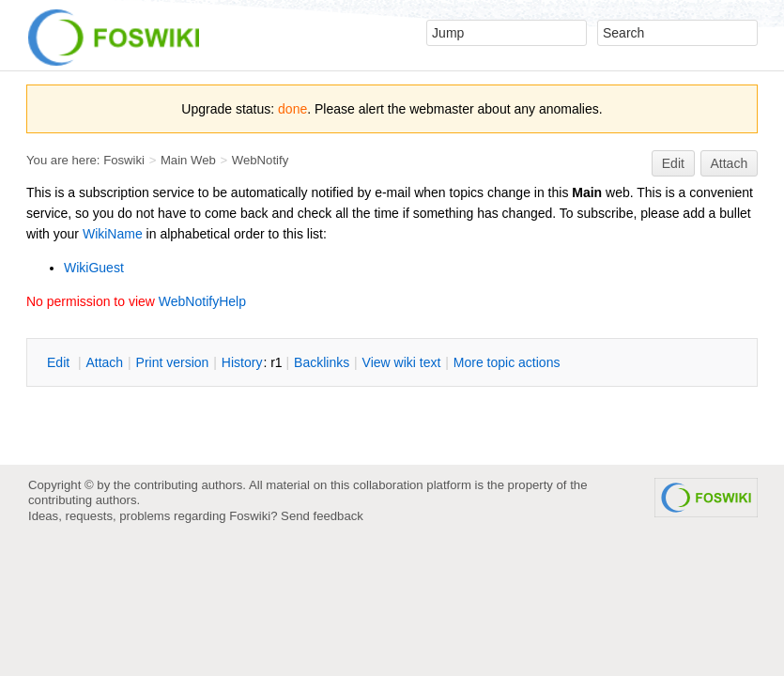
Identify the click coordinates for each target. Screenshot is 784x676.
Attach (730, 163)
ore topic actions (507, 362)
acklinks (322, 362)
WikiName (113, 234)
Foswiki (124, 160)
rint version (173, 362)
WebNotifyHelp (202, 301)
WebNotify (260, 160)
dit (60, 362)
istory (242, 362)
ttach (104, 362)
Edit (673, 163)
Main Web (188, 160)
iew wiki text (402, 362)
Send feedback (322, 516)
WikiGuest (94, 268)
